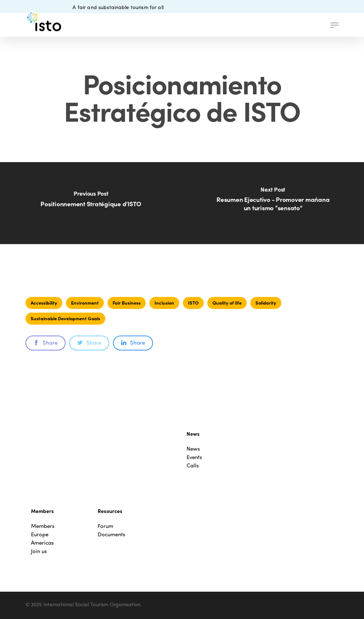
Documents (111, 534)
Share (46, 342)
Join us (39, 551)
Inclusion (164, 303)
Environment (85, 303)
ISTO (193, 303)
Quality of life (227, 303)
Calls (193, 465)
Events (194, 457)
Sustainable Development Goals (65, 318)
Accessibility (44, 303)
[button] (334, 25)
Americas (42, 543)
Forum (105, 526)
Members (43, 526)
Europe (40, 534)
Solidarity (266, 303)
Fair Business (127, 303)
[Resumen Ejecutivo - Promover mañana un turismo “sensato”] (273, 203)
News (193, 449)
